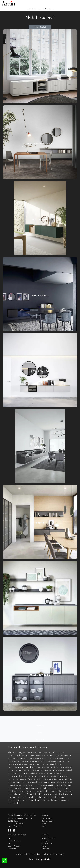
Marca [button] (40, 719)
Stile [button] (40, 732)
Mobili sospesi (49, 9)
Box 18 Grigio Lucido (40, 143)
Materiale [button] (40, 726)
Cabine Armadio (14, 846)
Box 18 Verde (40, 219)
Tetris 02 (40, 599)
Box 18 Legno (40, 295)
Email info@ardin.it (15, 826)
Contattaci (45, 849)
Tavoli (44, 824)
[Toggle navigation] (76, 3)
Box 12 (40, 523)
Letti (10, 843)
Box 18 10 (40, 447)
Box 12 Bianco (40, 371)
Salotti (10, 838)
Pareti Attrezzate (14, 841)
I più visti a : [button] (40, 739)
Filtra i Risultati (40, 27)
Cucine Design (47, 818)
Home (29, 9)
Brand (44, 846)
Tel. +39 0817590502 (16, 824)
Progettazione (47, 843)
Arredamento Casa (37, 9)
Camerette (12, 849)
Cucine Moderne (48, 821)
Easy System (40, 68)
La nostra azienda (48, 838)
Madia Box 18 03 (40, 675)
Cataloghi (45, 841)
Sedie (44, 826)
